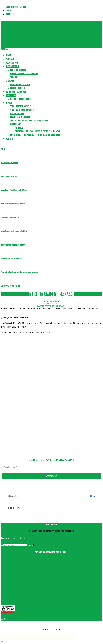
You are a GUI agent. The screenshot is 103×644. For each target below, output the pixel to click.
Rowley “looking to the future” (10, 176)
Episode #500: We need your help (11, 286)
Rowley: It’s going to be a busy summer (13, 245)
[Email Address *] (52, 467)
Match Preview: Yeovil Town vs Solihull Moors (15, 231)
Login (92, 496)
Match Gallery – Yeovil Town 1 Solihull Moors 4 (15, 190)
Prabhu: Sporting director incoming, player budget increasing (19, 272)
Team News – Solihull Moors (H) (10, 217)
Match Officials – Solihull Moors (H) (11, 259)
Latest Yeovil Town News (51, 306)
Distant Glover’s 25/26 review (10, 163)
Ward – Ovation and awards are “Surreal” (13, 204)
